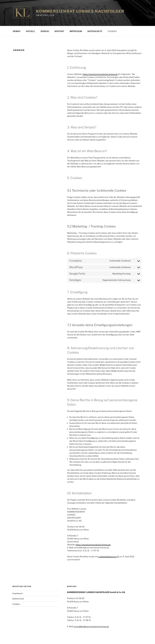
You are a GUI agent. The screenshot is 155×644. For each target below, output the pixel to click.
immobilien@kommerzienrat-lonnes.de (91, 626)
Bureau (45, 31)
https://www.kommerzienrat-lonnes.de (100, 74)
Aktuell (31, 31)
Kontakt (59, 31)
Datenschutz (95, 31)
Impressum (76, 31)
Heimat (17, 31)
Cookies (112, 31)
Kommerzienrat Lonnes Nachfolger (80, 11)
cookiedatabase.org (107, 556)
